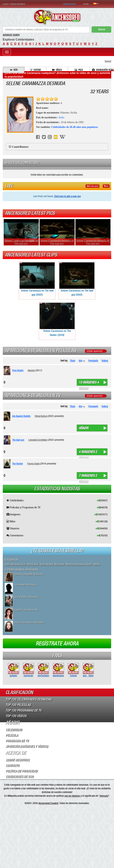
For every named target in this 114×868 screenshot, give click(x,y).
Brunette (59, 564)
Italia (62, 117)
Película (12, 735)
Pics (79, 70)
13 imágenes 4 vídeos (89, 383)
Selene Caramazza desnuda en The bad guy (21, 242)
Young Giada (33, 464)
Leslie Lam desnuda (26, 610)
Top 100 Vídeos (16, 716)
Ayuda (86, 4)
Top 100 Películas (18, 705)
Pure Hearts (18, 370)
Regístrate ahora (57, 644)
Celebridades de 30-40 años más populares (75, 127)
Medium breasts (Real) (79, 564)
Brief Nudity (46, 564)
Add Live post (92, 186)
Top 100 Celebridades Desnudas (28, 699)
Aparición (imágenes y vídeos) (27, 746)
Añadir (84, 428)
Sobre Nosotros (17, 760)
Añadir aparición (95, 351)
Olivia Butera (41, 416)
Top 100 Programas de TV (24, 710)
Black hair (33, 564)
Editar (35, 70)
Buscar (102, 29)
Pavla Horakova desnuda (29, 622)
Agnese (31, 370)
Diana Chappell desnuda (29, 574)
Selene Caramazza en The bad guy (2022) (37, 279)
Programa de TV (17, 741)
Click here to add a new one (67, 196)
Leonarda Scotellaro (38, 440)
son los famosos (72, 796)
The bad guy (18, 440)
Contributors (20, 147)
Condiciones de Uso (19, 776)
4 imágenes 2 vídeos (88, 453)
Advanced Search (11, 35)
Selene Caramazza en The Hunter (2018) (57, 320)
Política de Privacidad (21, 771)
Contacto (12, 765)
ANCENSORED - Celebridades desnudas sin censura (57, 17)
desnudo (104, 796)
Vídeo (57, 70)
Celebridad (14, 730)
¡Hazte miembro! (18, 4)
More (106, 186)
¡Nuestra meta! (70, 4)
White (97, 564)
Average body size (15, 564)
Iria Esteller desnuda (27, 597)
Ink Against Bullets (21, 416)
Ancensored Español (48, 803)
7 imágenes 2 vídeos (88, 476)
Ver (14, 70)
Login (5, 4)
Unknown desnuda (25, 585)
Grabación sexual (102, 70)
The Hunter (18, 464)
